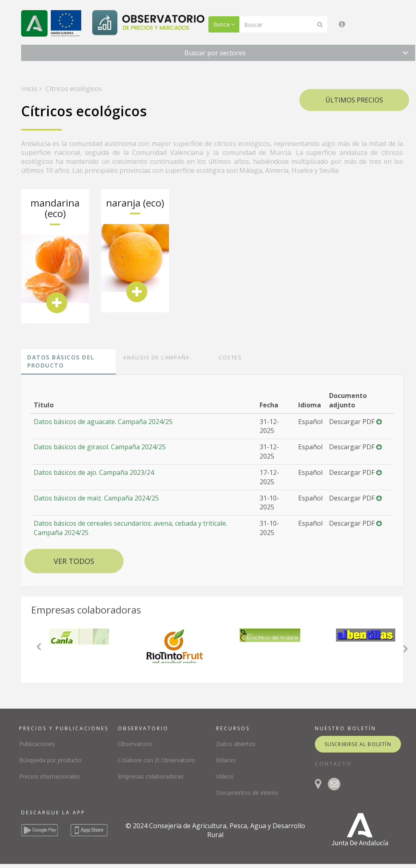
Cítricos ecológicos (73, 89)
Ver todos (74, 561)
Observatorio (135, 744)
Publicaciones (37, 744)
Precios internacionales (50, 776)
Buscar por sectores (215, 53)
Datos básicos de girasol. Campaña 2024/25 (100, 447)
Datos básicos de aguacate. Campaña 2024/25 (103, 422)
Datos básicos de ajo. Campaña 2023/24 (94, 472)
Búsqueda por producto (50, 760)
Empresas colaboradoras (151, 776)
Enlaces (226, 760)
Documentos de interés (247, 793)
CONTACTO (333, 764)
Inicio (29, 89)
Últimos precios (354, 100)
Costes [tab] (230, 357)
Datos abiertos (236, 744)
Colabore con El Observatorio (157, 760)
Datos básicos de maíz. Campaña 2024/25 (96, 498)
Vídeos (225, 776)
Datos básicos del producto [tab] (61, 361)
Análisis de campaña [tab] (156, 357)
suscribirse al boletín (358, 744)
